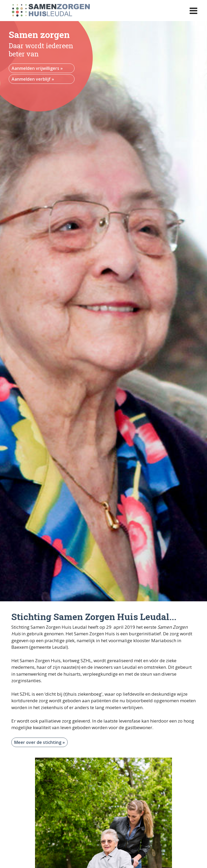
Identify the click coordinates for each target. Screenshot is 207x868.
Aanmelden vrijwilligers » (37, 68)
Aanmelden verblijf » (33, 79)
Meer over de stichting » (40, 742)
